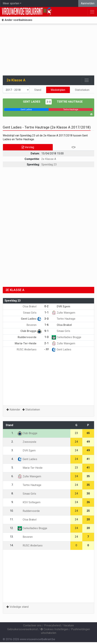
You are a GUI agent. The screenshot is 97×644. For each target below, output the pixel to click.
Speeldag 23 (49, 164)
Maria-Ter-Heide (28, 343)
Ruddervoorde (30, 337)
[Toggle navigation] (87, 80)
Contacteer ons (32, 625)
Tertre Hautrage (70, 102)
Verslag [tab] (28, 147)
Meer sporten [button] (11, 3)
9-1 (47, 331)
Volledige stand (19, 607)
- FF (47, 349)
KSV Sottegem (29, 502)
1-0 (47, 337)
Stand (38, 90)
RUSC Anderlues (29, 349)
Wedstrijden (58, 90)
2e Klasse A (49, 159)
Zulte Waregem (63, 313)
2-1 (47, 343)
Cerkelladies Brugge (66, 337)
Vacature (69, 625)
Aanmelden (88, 3)
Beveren (34, 325)
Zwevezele (27, 442)
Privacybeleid (52, 625)
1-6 (47, 325)
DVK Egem (61, 306)
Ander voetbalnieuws (17, 20)
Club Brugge (31, 331)
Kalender (15, 410)
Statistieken (82, 90)
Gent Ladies (32, 102)
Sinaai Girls (32, 313)
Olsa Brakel (32, 306)
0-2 (47, 306)
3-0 (49, 102)
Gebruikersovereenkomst (23, 629)
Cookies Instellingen (54, 629)
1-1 (47, 313)
